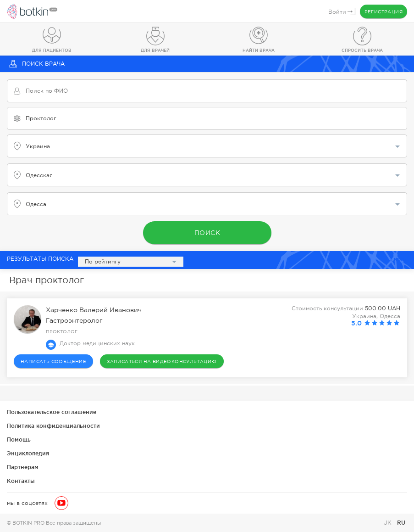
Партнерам (23, 467)
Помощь (19, 440)
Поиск (207, 233)
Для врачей (155, 50)
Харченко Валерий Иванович (94, 310)
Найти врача (259, 50)
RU (401, 523)
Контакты (21, 481)
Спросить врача (362, 50)
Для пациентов (52, 50)
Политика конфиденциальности (53, 426)
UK (388, 523)
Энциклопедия (28, 453)
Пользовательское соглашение (52, 412)
